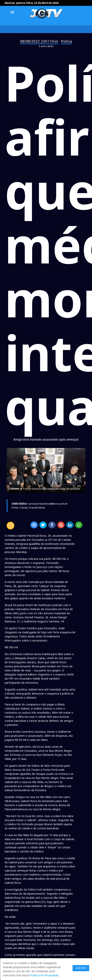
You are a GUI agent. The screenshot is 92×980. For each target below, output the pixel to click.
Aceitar (81, 968)
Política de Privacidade (44, 975)
